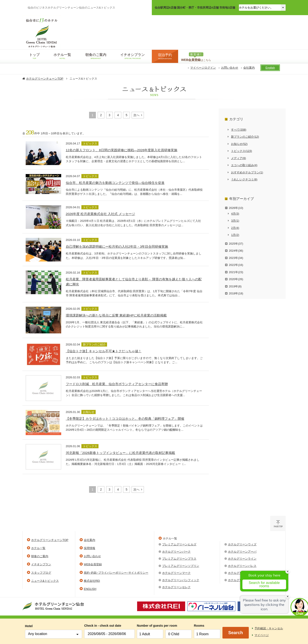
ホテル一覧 (38, 548)
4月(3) (235, 214)
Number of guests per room (150, 626)
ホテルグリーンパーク (176, 552)
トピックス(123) (241, 151)
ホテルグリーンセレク (176, 587)
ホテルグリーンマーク (176, 573)
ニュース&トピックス (45, 581)
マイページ (262, 635)
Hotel (29, 626)
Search (235, 633)
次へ (136, 115)
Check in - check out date (103, 626)
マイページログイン (203, 68)
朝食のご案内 (40, 556)
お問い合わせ (230, 68)
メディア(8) (238, 158)
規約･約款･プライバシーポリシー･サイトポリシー (116, 573)
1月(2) (235, 235)
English (270, 68)
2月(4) (235, 228)
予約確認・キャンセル (269, 628)
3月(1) (235, 221)
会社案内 (249, 68)
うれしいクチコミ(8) (244, 179)
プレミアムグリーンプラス (179, 559)
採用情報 (90, 548)
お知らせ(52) (239, 144)
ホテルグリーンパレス (242, 566)
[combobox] (54, 634)
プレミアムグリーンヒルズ (179, 544)
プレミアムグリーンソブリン (181, 566)
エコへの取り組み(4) (244, 165)
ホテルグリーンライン (242, 559)
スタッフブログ (41, 573)
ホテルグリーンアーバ (242, 552)
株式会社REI (92, 581)
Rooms (199, 626)
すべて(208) (239, 130)
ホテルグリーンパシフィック (181, 580)
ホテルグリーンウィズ (242, 544)
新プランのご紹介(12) (245, 137)
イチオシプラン (41, 564)
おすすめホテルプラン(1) (247, 172)
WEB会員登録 (93, 564)
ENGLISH (90, 589)
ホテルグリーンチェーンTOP (45, 79)
